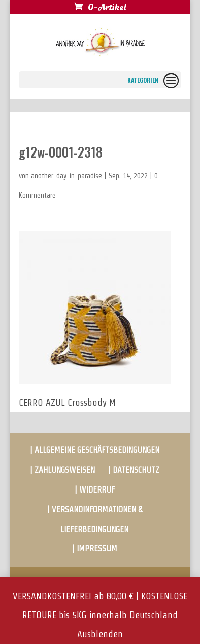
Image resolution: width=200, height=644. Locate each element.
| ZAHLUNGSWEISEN (62, 470)
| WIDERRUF (95, 490)
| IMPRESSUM (95, 549)
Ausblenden (100, 634)
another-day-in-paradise (66, 176)
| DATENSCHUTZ (134, 470)
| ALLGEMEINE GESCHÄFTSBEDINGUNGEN (95, 450)
